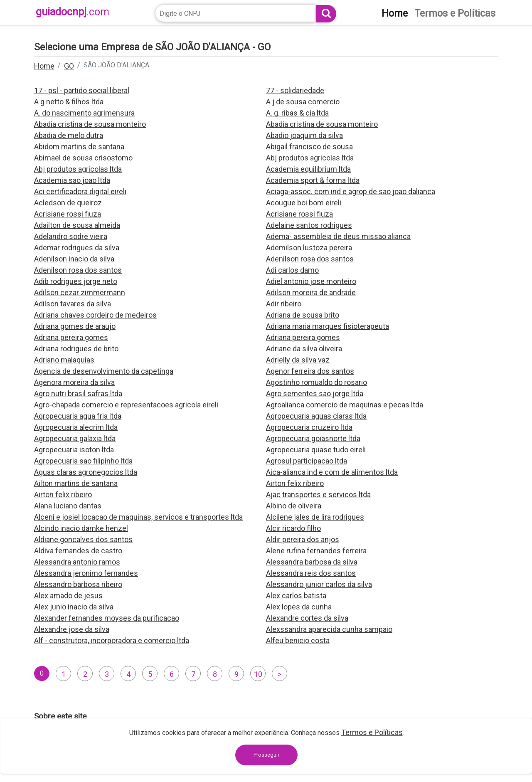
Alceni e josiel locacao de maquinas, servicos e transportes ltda (138, 517)
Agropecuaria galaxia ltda (75, 438)
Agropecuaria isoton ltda (74, 450)
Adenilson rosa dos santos (310, 259)
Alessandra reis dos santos (311, 573)
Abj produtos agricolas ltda (310, 158)
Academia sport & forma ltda (313, 180)
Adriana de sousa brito (303, 315)
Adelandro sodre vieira (71, 236)
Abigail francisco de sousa (309, 147)
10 (258, 674)
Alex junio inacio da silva (74, 607)
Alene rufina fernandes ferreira (316, 551)
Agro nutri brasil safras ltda (78, 393)
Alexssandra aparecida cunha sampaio (329, 629)
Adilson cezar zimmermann (80, 292)
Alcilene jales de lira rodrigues (315, 517)
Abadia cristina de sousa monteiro (90, 124)
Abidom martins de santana (79, 147)
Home (44, 66)
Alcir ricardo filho (293, 528)
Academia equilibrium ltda (308, 169)
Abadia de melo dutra (69, 135)
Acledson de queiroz (68, 203)
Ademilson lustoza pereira (309, 248)
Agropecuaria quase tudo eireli (316, 450)
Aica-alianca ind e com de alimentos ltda (332, 472)
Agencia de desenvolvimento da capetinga (104, 371)
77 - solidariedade (295, 90)
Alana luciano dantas (68, 506)
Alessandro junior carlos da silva (319, 584)
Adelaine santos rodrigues (309, 225)
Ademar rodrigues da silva (77, 248)
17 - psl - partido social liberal (82, 90)
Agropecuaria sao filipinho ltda (83, 461)
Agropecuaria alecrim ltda (76, 427)
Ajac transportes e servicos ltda (318, 495)
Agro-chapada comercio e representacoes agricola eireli (126, 405)
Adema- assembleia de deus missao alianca (338, 236)
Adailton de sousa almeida (77, 225)
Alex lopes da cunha (299, 607)
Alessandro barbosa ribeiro (78, 584)
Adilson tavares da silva (73, 304)
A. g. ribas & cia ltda (297, 113)
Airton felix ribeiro (295, 483)
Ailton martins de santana (76, 483)
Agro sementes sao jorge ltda (315, 393)
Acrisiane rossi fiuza (68, 214)
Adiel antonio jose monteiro (311, 281)
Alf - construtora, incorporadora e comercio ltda (112, 640)
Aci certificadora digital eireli (80, 191)
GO (69, 66)
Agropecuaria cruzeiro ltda (309, 427)
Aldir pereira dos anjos (303, 539)
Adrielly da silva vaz (298, 360)
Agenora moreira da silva (74, 382)
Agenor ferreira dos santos (310, 371)
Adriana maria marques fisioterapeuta (328, 326)
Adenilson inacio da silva (74, 259)
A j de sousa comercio (303, 102)
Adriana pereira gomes (71, 337)
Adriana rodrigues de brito (76, 349)
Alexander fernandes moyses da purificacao (107, 618)
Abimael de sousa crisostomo (83, 158)
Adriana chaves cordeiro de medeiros (95, 315)
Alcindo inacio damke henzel (81, 528)
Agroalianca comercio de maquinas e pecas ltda (345, 405)
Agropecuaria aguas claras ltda (316, 416)
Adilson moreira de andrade (311, 292)
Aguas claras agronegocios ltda (86, 472)
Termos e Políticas (372, 732)
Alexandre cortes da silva (307, 618)
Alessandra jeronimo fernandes (86, 573)
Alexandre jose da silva (72, 629)
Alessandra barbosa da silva (312, 562)
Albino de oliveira (294, 506)
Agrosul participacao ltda (307, 461)
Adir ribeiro (284, 304)
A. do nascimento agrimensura (84, 113)
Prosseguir (266, 755)
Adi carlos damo (292, 270)
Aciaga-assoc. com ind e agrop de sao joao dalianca (351, 191)
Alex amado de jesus (68, 596)
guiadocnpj (73, 12)
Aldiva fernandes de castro (78, 551)
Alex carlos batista (296, 596)
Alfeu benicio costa (298, 640)
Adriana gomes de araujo (75, 326)
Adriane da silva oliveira (304, 349)
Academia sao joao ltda (72, 180)
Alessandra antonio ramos (77, 562)
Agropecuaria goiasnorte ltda (313, 438)
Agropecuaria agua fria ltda (78, 416)
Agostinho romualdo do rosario (316, 382)
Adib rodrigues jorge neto (76, 281)
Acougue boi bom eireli (304, 203)
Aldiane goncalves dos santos (83, 539)
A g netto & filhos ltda (69, 102)
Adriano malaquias (64, 360)
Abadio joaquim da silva (304, 135)
